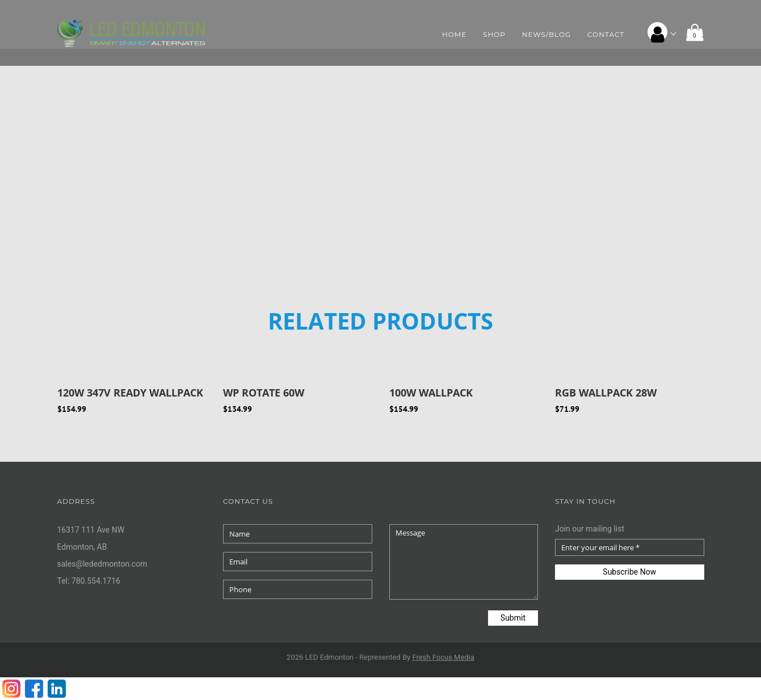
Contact (606, 34)
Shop (494, 34)
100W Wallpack (431, 393)
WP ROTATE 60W (264, 393)
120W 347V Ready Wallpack (130, 393)
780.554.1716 (96, 581)
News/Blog (547, 34)
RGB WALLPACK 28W (606, 393)
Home (454, 34)
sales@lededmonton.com (102, 564)
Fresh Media (443, 657)
